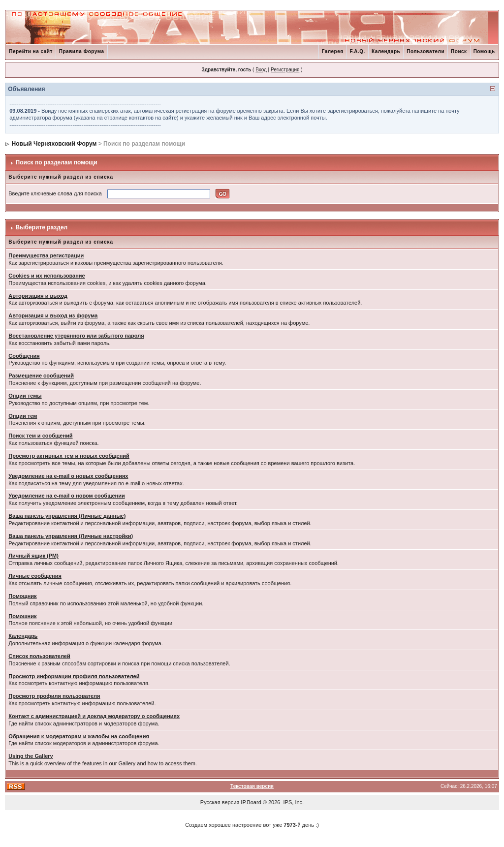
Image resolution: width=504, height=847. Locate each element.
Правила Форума (82, 51)
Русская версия (220, 802)
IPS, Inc (293, 802)
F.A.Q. (358, 51)
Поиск (459, 51)
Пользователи (425, 51)
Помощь (484, 51)
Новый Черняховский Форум (54, 144)
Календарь (386, 51)
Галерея (333, 51)
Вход (261, 70)
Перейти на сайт (31, 51)
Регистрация (285, 70)
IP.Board (251, 802)
